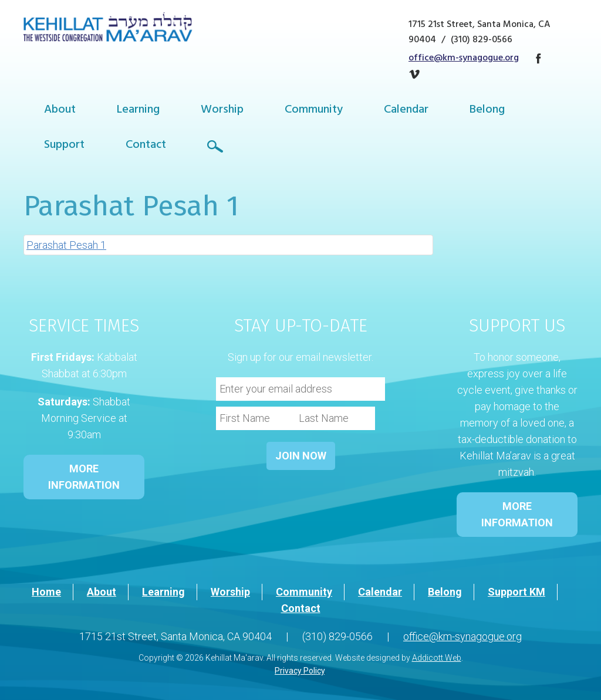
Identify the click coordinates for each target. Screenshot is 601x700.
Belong (487, 111)
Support (64, 146)
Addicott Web (437, 658)
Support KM (516, 592)
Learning (138, 111)
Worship (222, 111)
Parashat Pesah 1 (66, 245)
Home (46, 592)
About (60, 111)
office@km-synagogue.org (464, 59)
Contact (146, 146)
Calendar (406, 111)
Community (314, 111)
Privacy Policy (300, 671)
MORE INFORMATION (84, 477)
